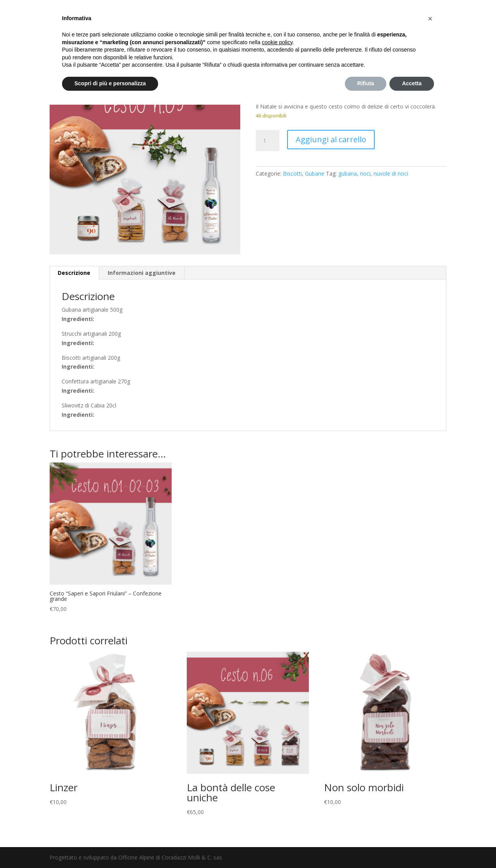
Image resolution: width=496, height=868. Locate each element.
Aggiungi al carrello (331, 139)
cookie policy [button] (277, 42)
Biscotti (292, 173)
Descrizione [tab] (74, 273)
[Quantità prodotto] (267, 141)
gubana (348, 173)
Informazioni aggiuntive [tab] (142, 273)
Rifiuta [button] (366, 83)
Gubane (315, 173)
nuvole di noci (391, 173)
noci (365, 173)
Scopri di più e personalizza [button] (110, 83)
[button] (430, 19)
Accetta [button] (412, 83)
